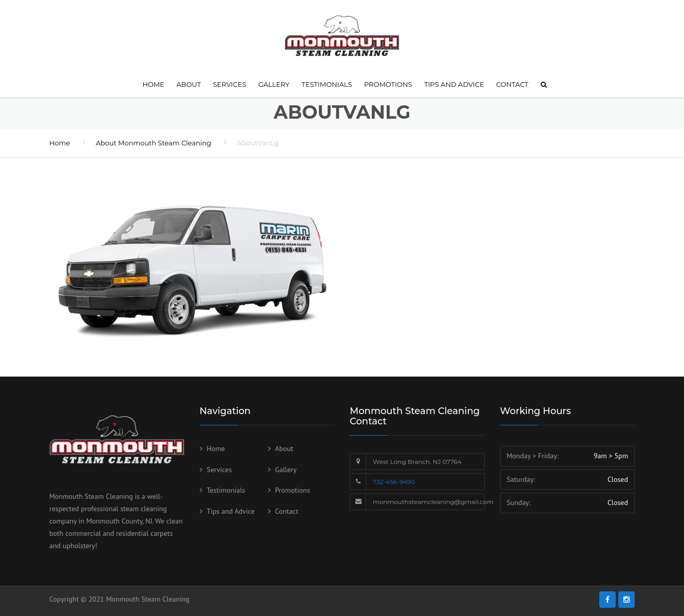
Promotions (388, 84)
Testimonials (327, 84)
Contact (512, 84)
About (189, 84)
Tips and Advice (454, 84)
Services (230, 84)
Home (153, 84)
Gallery (274, 84)
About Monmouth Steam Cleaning (153, 143)
